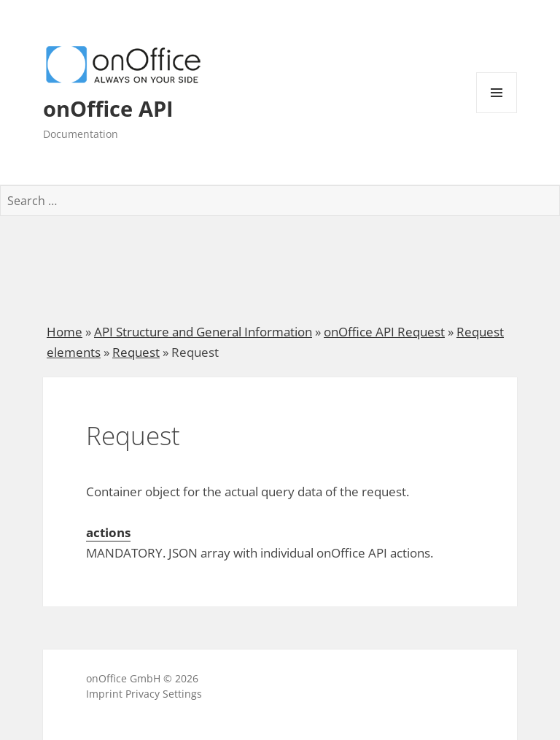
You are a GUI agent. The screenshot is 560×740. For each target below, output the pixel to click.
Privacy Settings (164, 694)
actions (108, 532)
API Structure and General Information (203, 332)
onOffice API (108, 108)
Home (65, 332)
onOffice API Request (384, 332)
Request (136, 352)
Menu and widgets (497, 113)
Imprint (104, 694)
